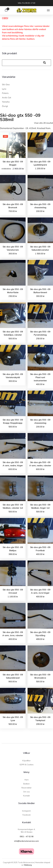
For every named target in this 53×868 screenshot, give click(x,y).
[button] (48, 10)
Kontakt (27, 822)
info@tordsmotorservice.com (26, 841)
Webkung (28, 865)
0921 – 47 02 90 (27, 836)
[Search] (22, 63)
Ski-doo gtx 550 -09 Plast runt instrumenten (40, 377)
